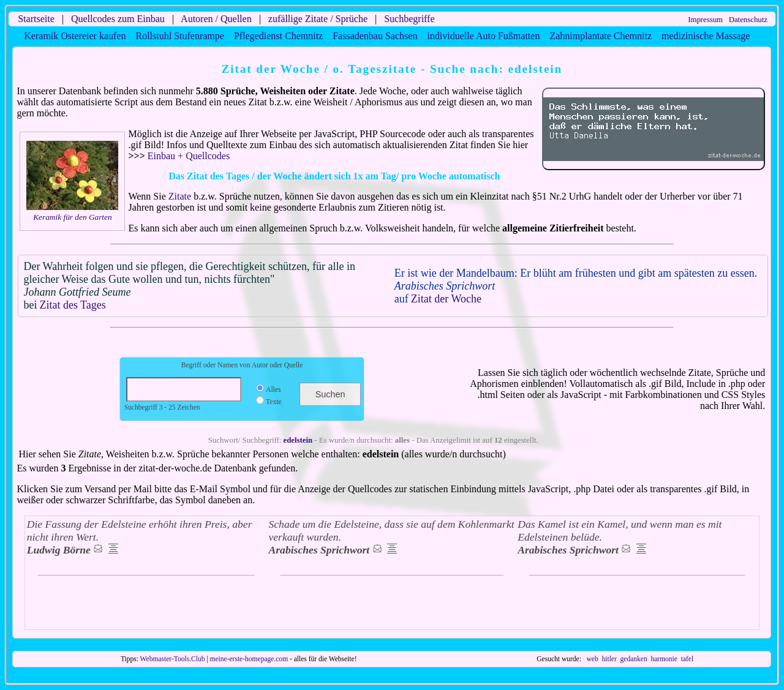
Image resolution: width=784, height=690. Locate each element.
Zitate (180, 196)
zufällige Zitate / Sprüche (318, 19)
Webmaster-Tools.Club (173, 659)
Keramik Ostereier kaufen (75, 36)
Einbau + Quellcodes (189, 156)
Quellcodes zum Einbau (118, 19)
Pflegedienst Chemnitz (278, 36)
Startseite (36, 19)
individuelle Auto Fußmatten (483, 36)
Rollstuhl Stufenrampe (179, 36)
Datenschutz (748, 20)
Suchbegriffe (409, 19)
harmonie (664, 659)
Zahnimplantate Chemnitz (601, 36)
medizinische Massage (706, 36)
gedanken (634, 659)
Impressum (705, 20)
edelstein (298, 440)
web (593, 659)
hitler (609, 659)
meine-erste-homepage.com (249, 659)
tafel (687, 659)
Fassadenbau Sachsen (375, 36)
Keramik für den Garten (72, 217)
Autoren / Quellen (216, 19)
